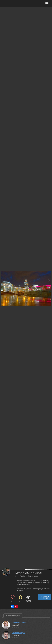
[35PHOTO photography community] (13, 3)
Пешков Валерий (18, 633)
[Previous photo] (3, 280)
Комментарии (13, 615)
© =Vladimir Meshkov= (27, 577)
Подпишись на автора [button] (44, 597)
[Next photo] (49, 280)
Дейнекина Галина (19, 623)
